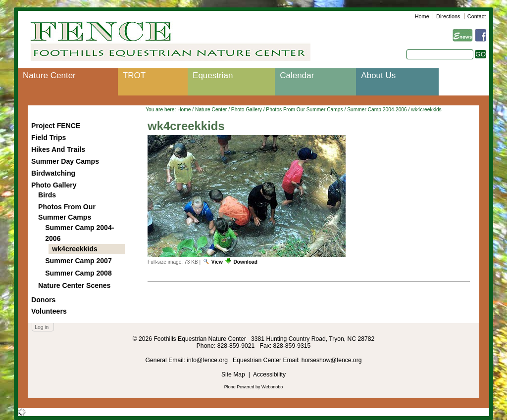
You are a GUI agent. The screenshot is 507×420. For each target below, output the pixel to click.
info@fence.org (208, 360)
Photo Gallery (247, 110)
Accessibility (269, 374)
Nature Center (49, 75)
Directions (448, 16)
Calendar (297, 75)
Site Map (233, 374)
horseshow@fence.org (332, 360)
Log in (42, 327)
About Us (378, 75)
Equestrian (213, 75)
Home (422, 16)
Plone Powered (239, 387)
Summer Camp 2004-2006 (377, 110)
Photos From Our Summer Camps (304, 110)
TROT (134, 75)
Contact (477, 16)
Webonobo (272, 387)
